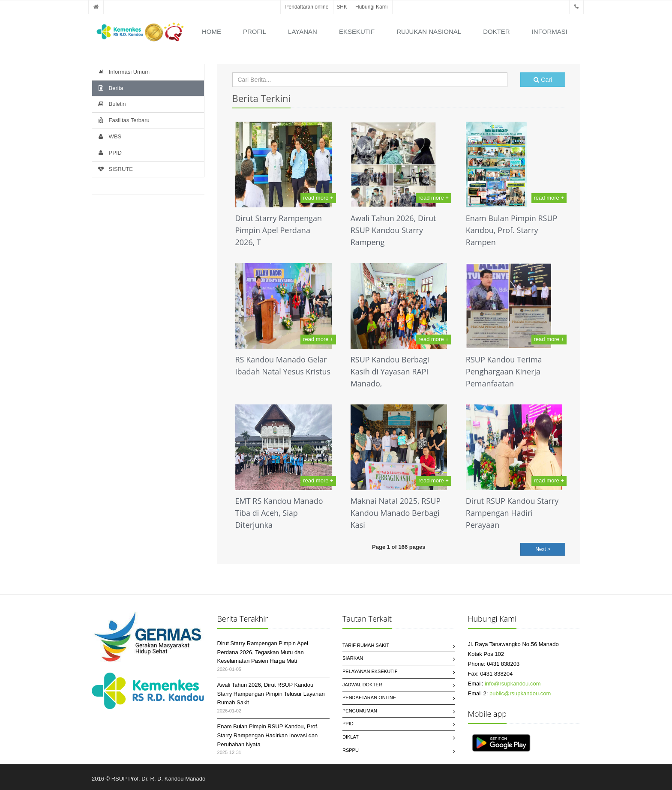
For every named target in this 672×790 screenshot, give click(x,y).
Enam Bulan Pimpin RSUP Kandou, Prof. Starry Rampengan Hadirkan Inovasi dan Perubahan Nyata (268, 735)
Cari (543, 80)
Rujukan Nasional (429, 31)
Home (211, 31)
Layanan (303, 31)
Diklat (351, 737)
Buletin (111, 104)
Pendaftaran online (307, 7)
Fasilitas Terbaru (123, 120)
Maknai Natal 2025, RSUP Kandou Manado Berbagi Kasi (396, 513)
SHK (342, 7)
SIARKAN (353, 658)
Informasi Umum (123, 72)
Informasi (550, 31)
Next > (543, 549)
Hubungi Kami (371, 7)
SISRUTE (115, 169)
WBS (109, 136)
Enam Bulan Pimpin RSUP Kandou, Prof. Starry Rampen (512, 230)
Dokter (496, 31)
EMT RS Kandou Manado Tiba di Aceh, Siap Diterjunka (279, 513)
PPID (109, 153)
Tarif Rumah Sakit (366, 645)
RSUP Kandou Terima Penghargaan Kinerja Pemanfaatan (504, 371)
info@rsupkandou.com (513, 684)
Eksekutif (357, 31)
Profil (255, 31)
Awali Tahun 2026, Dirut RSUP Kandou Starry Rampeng (393, 230)
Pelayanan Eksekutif (370, 671)
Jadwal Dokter (362, 685)
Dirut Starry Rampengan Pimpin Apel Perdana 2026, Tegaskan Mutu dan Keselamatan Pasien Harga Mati (263, 652)
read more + (318, 198)
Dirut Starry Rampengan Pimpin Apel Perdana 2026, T (279, 230)
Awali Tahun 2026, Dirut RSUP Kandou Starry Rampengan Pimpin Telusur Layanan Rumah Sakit (271, 694)
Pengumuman (360, 711)
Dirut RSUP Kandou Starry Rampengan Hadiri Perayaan (512, 513)
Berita (110, 88)
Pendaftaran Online (369, 697)
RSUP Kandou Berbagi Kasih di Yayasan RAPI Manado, (390, 371)
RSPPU (351, 750)
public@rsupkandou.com (520, 693)
